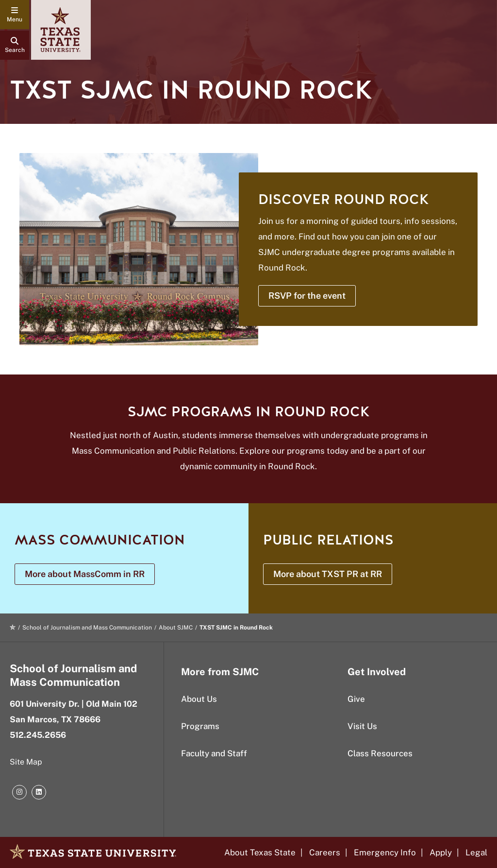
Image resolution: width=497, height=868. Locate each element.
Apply (441, 852)
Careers (325, 852)
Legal (476, 852)
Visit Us (362, 726)
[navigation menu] (15, 15)
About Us (199, 699)
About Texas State (260, 852)
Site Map (26, 762)
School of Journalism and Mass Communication (87, 628)
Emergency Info (385, 852)
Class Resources (380, 753)
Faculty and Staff (214, 753)
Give (356, 699)
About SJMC (176, 628)
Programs (200, 726)
